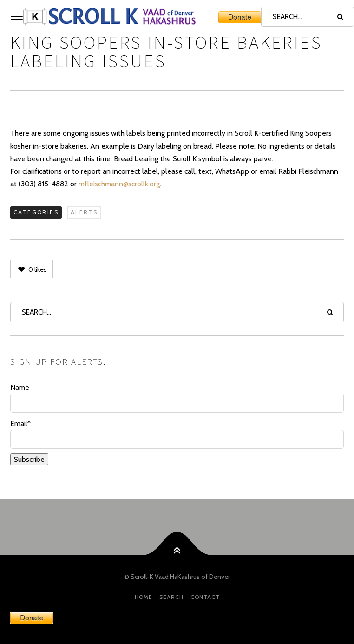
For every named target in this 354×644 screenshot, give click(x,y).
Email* (177, 434)
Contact (205, 597)
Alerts (84, 212)
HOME (144, 597)
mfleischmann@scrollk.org (119, 184)
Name (177, 398)
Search (171, 597)
